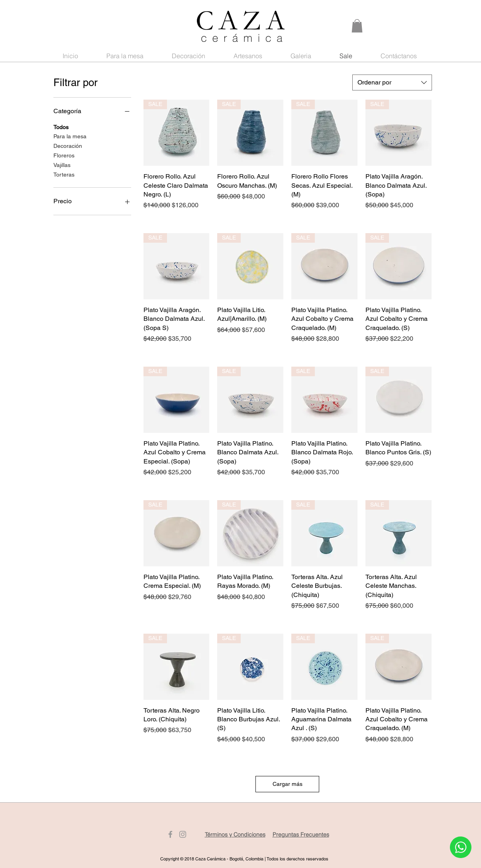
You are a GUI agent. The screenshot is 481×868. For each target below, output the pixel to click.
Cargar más (288, 784)
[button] (357, 26)
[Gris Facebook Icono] (170, 834)
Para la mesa (70, 136)
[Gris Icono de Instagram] (183, 834)
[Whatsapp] (460, 847)
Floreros (64, 155)
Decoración (68, 145)
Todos (61, 127)
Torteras (64, 174)
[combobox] (392, 82)
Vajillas (62, 164)
